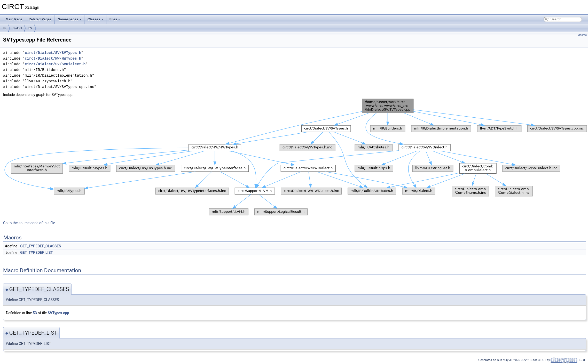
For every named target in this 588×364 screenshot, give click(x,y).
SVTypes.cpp (58, 313)
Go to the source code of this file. (30, 223)
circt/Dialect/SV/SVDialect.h (55, 64)
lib (5, 28)
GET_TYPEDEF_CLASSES (41, 246)
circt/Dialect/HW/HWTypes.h (53, 58)
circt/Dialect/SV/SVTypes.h (53, 53)
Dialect (17, 28)
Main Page (14, 19)
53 (35, 313)
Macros (582, 35)
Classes (95, 19)
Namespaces (69, 19)
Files (115, 19)
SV (30, 28)
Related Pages (40, 19)
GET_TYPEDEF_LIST (37, 253)
